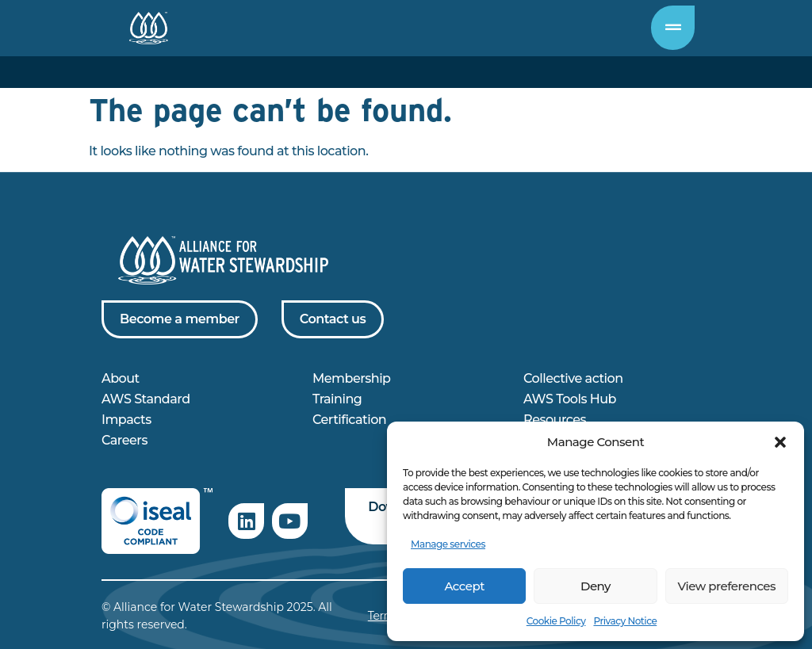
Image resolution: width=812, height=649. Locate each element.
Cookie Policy (556, 621)
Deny (596, 586)
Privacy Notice (625, 621)
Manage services (448, 544)
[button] (780, 442)
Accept (464, 586)
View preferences (727, 586)
